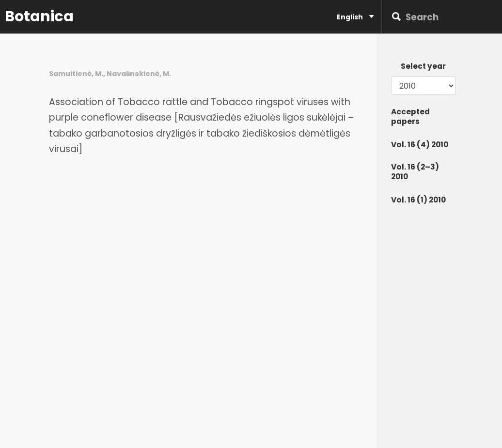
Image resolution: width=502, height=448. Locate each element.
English (355, 17)
